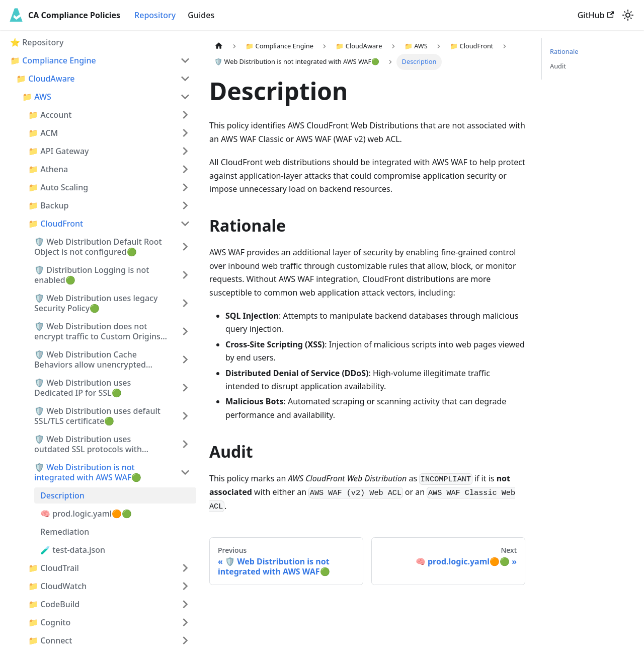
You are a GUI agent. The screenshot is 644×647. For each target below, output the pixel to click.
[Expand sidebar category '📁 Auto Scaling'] (185, 187)
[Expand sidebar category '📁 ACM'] (185, 133)
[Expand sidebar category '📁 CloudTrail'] (185, 568)
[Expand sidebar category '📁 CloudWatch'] (185, 586)
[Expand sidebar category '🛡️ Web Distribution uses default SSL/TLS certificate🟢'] (185, 416)
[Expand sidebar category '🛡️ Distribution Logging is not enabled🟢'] (185, 275)
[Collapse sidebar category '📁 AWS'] (185, 97)
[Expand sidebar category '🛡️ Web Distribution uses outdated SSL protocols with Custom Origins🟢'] (185, 444)
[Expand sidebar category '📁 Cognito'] (185, 622)
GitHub (596, 15)
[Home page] (219, 46)
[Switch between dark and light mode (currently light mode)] (628, 15)
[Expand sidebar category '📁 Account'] (185, 115)
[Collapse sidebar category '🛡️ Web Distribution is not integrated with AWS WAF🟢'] (185, 472)
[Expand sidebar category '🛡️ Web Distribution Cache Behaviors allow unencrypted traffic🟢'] (185, 360)
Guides (201, 15)
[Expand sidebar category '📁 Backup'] (185, 205)
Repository (155, 15)
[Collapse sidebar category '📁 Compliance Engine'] (185, 60)
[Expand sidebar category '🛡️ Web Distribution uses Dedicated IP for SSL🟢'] (185, 388)
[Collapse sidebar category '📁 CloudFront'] (185, 224)
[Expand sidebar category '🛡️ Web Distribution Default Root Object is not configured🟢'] (185, 247)
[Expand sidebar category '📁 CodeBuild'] (185, 604)
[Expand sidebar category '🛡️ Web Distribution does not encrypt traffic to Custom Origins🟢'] (185, 331)
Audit (558, 66)
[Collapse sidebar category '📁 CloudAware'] (185, 79)
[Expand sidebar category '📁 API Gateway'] (185, 151)
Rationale (564, 51)
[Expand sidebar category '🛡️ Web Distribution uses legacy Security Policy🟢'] (185, 303)
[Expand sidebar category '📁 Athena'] (185, 169)
